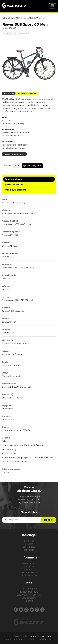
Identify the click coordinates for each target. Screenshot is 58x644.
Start (8, 18)
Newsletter (29, 566)
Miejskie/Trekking (37, 18)
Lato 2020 (16, 18)
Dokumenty (29, 569)
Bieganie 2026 (29, 547)
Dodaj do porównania (27, 93)
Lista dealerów (29, 598)
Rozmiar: (8, 166)
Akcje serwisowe (29, 576)
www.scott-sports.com (40, 636)
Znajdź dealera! (9, 93)
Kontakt (29, 601)
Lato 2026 (29, 541)
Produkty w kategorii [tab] (15, 190)
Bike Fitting (29, 550)
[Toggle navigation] (52, 6)
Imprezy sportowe (29, 592)
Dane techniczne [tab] (13, 179)
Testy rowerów (29, 589)
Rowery (25, 18)
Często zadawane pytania (29, 595)
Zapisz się (49, 520)
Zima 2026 (29, 544)
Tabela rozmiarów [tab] (14, 184)
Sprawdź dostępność (32, 166)
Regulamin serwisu (29, 572)
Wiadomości (29, 563)
